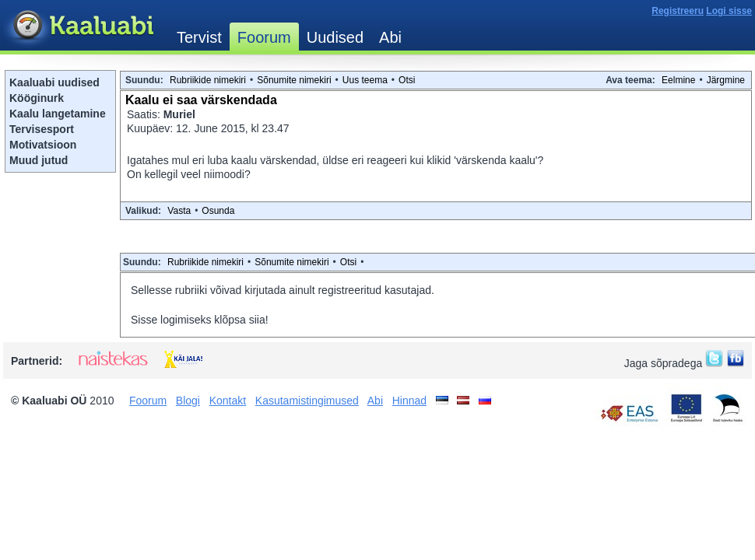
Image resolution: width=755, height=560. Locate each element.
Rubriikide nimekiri (208, 80)
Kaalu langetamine (58, 114)
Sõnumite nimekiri (294, 80)
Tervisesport (42, 129)
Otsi (407, 80)
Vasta (179, 211)
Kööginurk (37, 98)
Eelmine (678, 80)
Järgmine (726, 80)
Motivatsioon (43, 145)
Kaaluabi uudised (54, 82)
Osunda (218, 211)
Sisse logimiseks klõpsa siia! (200, 320)
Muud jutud (39, 160)
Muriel (179, 114)
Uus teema (365, 80)
